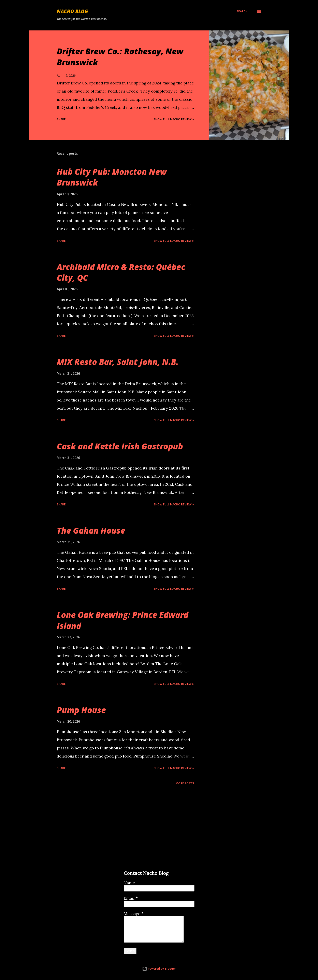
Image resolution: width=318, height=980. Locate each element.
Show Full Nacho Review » (174, 119)
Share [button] (61, 119)
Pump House (81, 710)
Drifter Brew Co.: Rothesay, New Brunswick (120, 57)
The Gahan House (91, 530)
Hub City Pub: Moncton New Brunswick (112, 177)
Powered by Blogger (159, 969)
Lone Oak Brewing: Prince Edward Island (123, 620)
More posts (185, 783)
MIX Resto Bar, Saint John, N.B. (118, 362)
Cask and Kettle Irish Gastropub (120, 446)
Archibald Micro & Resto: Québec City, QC (121, 272)
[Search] (242, 11)
